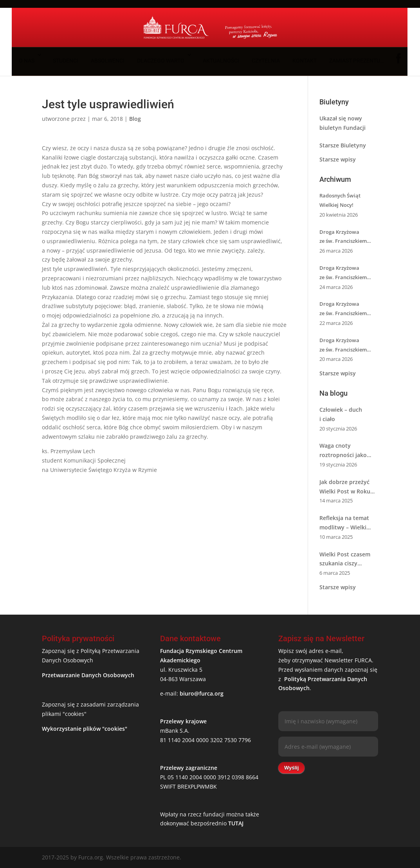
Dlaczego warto (161, 61)
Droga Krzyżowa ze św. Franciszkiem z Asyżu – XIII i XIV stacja (348, 237)
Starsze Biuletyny (343, 145)
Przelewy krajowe (183, 721)
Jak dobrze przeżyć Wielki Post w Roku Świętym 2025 (345, 487)
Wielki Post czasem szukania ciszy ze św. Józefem (345, 560)
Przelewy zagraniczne (189, 768)
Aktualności (221, 61)
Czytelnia (266, 61)
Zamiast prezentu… (356, 61)
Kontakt (305, 61)
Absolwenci (108, 61)
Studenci (66, 61)
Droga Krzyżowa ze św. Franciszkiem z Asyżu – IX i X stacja (344, 309)
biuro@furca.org (202, 693)
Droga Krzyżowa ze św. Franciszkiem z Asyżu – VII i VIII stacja (348, 346)
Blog (135, 119)
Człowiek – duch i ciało (341, 414)
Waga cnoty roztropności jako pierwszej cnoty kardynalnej (343, 451)
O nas (27, 61)
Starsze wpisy (338, 159)
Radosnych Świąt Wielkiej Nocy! (340, 200)
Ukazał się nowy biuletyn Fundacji (342, 123)
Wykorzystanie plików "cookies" (85, 729)
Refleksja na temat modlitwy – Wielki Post (344, 523)
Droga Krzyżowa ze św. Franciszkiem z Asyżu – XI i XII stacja (346, 273)
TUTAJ (236, 823)
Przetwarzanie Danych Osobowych (88, 675)
